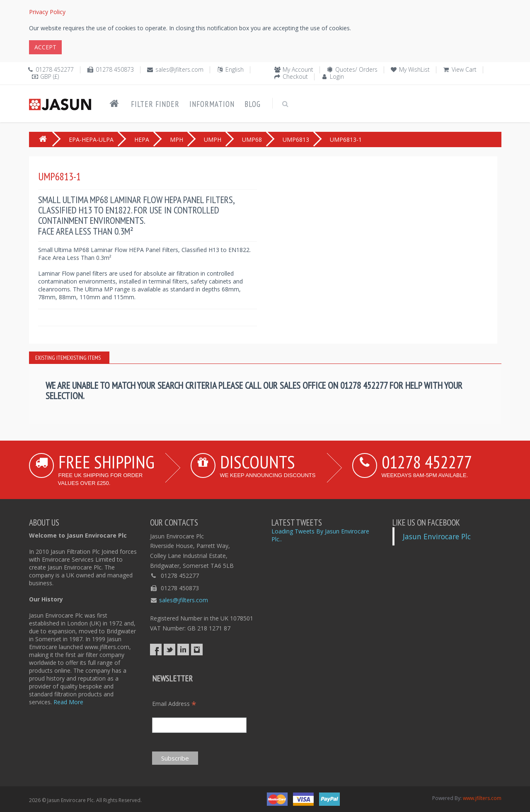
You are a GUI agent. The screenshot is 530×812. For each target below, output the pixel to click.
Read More (68, 702)
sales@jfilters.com (179, 69)
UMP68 (252, 139)
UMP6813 (296, 139)
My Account (298, 69)
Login (337, 76)
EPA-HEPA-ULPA (91, 139)
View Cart (464, 69)
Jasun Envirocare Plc (437, 536)
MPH (177, 139)
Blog (253, 104)
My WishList (414, 69)
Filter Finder (155, 104)
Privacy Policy (47, 12)
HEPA (142, 139)
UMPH (213, 139)
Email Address (174, 704)
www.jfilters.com (482, 798)
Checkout (295, 76)
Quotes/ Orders (356, 69)
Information (212, 104)
